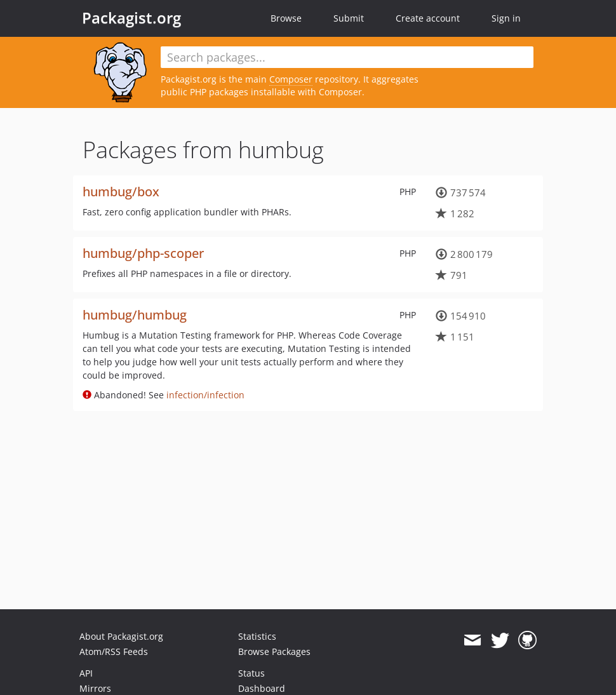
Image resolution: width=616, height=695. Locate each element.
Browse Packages (274, 651)
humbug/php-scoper (143, 253)
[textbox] (347, 57)
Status (251, 673)
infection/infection (205, 395)
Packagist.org (131, 18)
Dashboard (262, 688)
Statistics (257, 636)
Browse (286, 18)
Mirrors (95, 688)
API (86, 673)
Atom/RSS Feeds (114, 651)
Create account (428, 18)
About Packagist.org (121, 636)
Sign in (506, 18)
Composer (291, 79)
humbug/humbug (135, 315)
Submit (349, 18)
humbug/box (121, 192)
